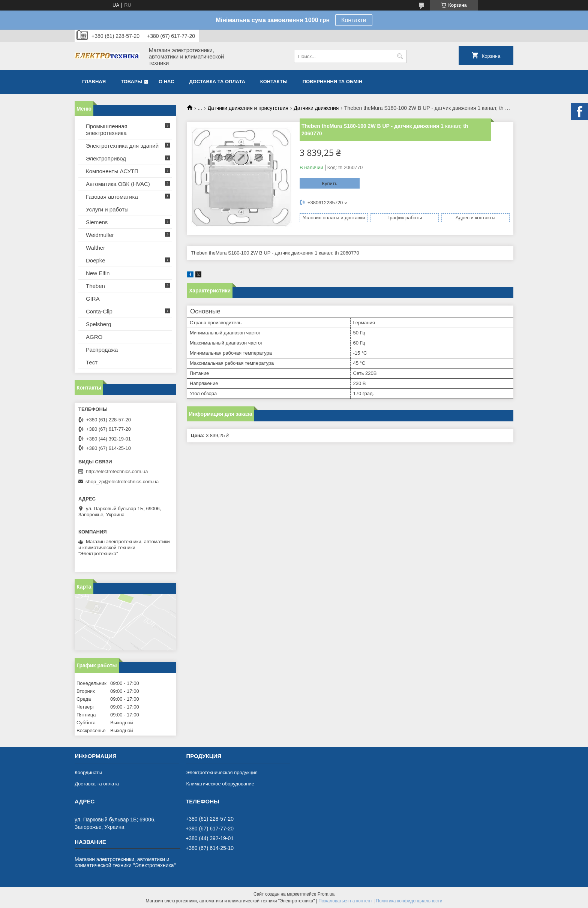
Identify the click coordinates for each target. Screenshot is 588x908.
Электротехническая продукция (222, 772)
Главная (94, 82)
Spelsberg (99, 324)
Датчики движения (316, 108)
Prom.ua (326, 894)
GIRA (93, 299)
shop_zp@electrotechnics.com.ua (122, 482)
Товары (131, 82)
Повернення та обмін (332, 82)
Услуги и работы (107, 209)
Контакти (354, 20)
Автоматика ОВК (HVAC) (118, 184)
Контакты (274, 82)
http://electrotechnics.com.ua (117, 471)
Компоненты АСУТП (112, 171)
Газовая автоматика (112, 197)
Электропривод (106, 158)
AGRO (94, 337)
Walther (95, 248)
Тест (92, 362)
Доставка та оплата (217, 82)
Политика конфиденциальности (409, 901)
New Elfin (98, 273)
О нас (166, 82)
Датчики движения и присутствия (248, 108)
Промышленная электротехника (107, 130)
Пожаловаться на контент (345, 901)
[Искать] (400, 56)
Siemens (97, 222)
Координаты (88, 772)
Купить (329, 184)
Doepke (96, 260)
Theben (95, 286)
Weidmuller (100, 235)
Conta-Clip (99, 311)
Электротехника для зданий (122, 146)
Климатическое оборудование (220, 784)
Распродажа (102, 350)
